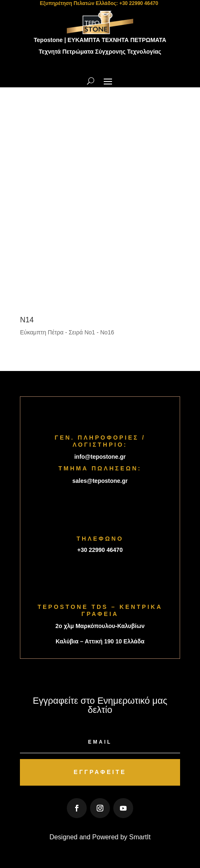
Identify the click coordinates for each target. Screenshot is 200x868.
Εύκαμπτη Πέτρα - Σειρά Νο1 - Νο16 (67, 332)
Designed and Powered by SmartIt (100, 837)
